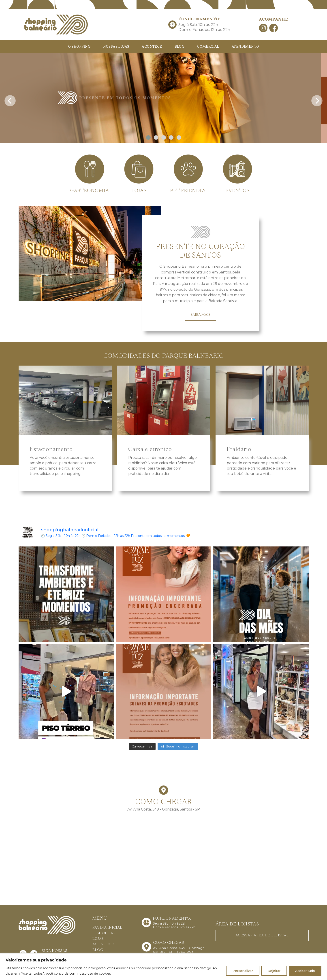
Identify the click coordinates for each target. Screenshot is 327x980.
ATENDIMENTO (245, 47)
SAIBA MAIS (200, 315)
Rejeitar (274, 971)
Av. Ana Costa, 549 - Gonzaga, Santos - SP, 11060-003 (179, 950)
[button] (148, 138)
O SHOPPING (79, 47)
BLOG (180, 47)
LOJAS (98, 939)
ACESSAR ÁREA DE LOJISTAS (262, 936)
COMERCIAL (208, 47)
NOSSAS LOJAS (116, 47)
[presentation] (10, 99)
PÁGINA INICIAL (107, 928)
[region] (163, 967)
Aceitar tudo (305, 971)
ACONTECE (152, 47)
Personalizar (243, 971)
